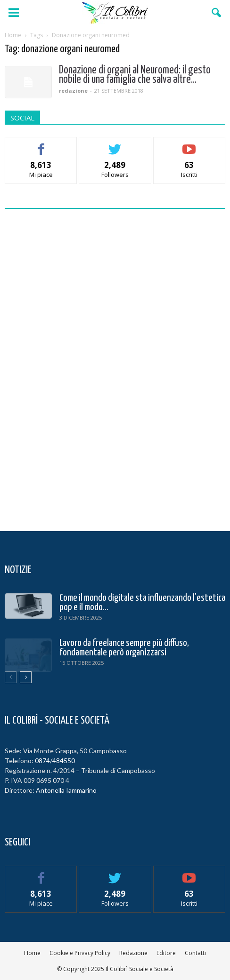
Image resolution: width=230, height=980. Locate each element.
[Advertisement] (115, 367)
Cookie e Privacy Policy (80, 953)
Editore (166, 953)
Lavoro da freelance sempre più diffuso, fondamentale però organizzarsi (124, 648)
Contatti (195, 953)
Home (32, 953)
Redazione (133, 953)
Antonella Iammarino (66, 790)
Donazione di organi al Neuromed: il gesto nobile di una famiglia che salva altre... (135, 75)
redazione (73, 91)
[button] (217, 13)
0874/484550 (55, 761)
